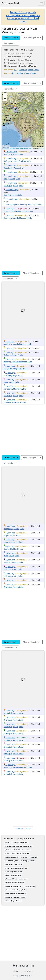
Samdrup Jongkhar (11, 204)
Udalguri (21, 73)
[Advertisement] (23, 249)
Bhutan (39, 204)
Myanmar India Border (13, 886)
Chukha (13, 549)
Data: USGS (28, 971)
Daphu (6, 549)
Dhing (6, 179)
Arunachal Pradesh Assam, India (16, 879)
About (15, 971)
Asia (7, 842)
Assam (31, 70)
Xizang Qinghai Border (13, 901)
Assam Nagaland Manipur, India (16, 868)
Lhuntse (15, 402)
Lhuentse (7, 402)
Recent (10, 38)
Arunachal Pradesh (18, 161)
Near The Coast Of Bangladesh (16, 893)
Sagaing (7, 211)
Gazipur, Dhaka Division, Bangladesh (17, 850)
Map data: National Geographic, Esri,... (21, 148)
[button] (10, 110)
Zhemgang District (28, 861)
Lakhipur (7, 569)
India (36, 70)
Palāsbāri (7, 562)
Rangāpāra (8, 529)
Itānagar (7, 362)
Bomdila (7, 218)
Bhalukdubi (8, 168)
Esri (43, 148)
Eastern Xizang (29, 886)
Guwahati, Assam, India (20, 842)
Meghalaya (18, 368)
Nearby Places (10, 43)
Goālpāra (7, 355)
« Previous (19, 829)
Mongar (24, 857)
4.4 (15, 70)
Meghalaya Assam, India (14, 864)
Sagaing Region (18, 211)
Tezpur (6, 535)
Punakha (34, 857)
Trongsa (7, 542)
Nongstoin (8, 368)
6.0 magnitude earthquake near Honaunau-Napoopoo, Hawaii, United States (23, 17)
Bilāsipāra (23, 70)
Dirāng (6, 161)
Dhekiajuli (8, 186)
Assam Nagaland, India (13, 875)
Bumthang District (12, 857)
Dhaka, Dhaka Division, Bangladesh (17, 853)
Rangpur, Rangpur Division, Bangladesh (18, 846)
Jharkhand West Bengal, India (15, 890)
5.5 (13, 73)
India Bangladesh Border (14, 872)
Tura (5, 375)
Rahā (6, 382)
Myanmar (29, 211)
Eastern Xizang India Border (15, 882)
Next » (29, 829)
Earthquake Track (10, 3)
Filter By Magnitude (31, 38)
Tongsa (14, 542)
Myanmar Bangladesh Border (15, 897)
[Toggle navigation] (41, 3)
